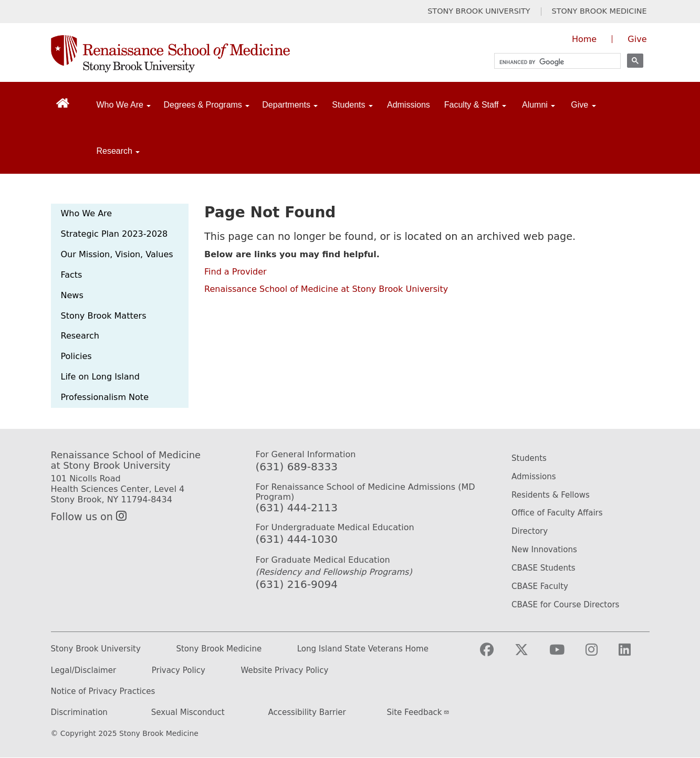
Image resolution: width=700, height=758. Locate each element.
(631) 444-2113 (297, 508)
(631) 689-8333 (297, 467)
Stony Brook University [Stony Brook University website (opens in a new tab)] (96, 649)
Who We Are (87, 213)
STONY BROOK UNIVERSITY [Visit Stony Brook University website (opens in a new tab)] (479, 11)
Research (80, 336)
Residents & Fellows (551, 495)
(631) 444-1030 (297, 539)
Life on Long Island (100, 377)
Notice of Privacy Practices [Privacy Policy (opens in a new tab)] (103, 692)
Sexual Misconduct (188, 713)
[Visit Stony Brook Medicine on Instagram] (600, 654)
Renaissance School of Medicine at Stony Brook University (326, 289)
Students (529, 458)
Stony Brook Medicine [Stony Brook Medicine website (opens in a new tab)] (219, 649)
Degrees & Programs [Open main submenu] (206, 105)
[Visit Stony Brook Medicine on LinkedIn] (633, 654)
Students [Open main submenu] (352, 105)
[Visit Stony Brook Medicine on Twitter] (530, 654)
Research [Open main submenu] (118, 151)
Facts (72, 275)
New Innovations (544, 550)
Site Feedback (418, 712)
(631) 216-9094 (297, 584)
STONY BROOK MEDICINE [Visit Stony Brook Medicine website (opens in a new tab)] (599, 11)
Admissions (409, 105)
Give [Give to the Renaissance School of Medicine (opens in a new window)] (637, 39)
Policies (76, 356)
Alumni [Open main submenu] (539, 105)
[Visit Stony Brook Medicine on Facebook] (495, 654)
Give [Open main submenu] (583, 105)
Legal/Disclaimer (84, 671)
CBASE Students (544, 568)
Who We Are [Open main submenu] (124, 105)
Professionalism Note (105, 397)
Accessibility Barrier (307, 713)
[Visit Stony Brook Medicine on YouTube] (565, 654)
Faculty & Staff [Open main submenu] (475, 105)
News (72, 295)
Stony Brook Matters (104, 316)
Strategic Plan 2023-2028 (114, 234)
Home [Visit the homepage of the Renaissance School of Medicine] (584, 39)
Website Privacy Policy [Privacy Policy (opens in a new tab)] (285, 671)
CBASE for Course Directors (565, 605)
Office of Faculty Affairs (557, 513)
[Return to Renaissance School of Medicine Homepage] (63, 103)
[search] (553, 62)
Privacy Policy (179, 671)
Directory (530, 531)
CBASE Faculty (540, 586)
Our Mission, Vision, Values (117, 254)
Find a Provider (236, 272)
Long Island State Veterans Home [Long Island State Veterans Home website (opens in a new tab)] (363, 649)
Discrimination (79, 713)
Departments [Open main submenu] (290, 105)
